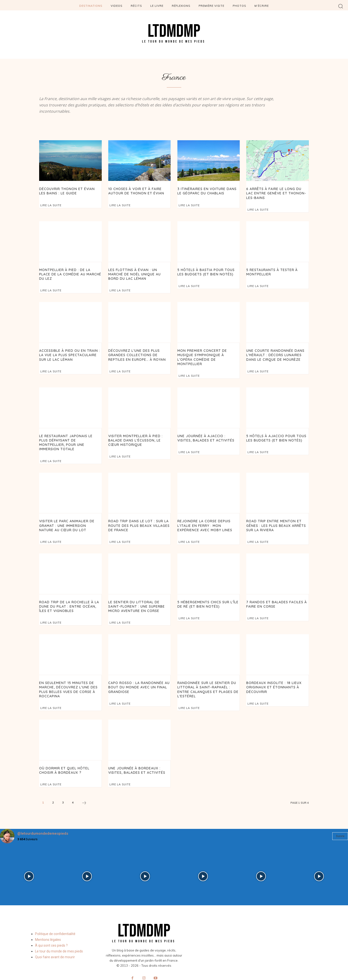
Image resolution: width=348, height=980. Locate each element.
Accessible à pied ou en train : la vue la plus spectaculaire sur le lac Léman (68, 353)
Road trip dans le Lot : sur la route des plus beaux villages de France (138, 512)
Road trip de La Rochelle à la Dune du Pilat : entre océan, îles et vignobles (70, 592)
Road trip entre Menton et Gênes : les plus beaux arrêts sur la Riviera (275, 512)
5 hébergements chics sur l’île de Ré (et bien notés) (206, 590)
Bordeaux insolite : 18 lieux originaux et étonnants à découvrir (272, 672)
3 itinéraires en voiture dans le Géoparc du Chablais (207, 191)
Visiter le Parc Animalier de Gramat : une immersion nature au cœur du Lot (68, 512)
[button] (341, 6)
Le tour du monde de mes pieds (59, 935)
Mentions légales (48, 923)
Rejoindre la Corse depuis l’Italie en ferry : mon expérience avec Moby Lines (208, 512)
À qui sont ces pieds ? (51, 929)
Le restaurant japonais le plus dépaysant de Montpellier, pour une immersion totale (69, 433)
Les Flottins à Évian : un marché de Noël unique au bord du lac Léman (139, 273)
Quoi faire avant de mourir (55, 941)
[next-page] (84, 787)
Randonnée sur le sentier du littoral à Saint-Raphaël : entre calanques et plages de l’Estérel (208, 674)
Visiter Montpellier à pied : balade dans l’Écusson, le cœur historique (139, 433)
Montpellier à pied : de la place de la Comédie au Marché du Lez (69, 271)
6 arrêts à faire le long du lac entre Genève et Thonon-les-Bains (276, 193)
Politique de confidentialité (55, 917)
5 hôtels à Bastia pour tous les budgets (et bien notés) (208, 271)
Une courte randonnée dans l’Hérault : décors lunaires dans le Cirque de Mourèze (273, 353)
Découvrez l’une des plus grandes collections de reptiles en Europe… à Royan (135, 353)
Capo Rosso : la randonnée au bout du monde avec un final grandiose (137, 672)
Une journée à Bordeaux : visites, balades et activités (135, 754)
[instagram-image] (29, 860)
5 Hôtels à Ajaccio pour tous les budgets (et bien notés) (275, 431)
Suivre (340, 820)
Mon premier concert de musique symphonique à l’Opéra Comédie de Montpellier (208, 353)
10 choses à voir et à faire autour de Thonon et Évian (134, 191)
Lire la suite (51, 205)
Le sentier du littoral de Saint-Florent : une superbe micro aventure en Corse (138, 592)
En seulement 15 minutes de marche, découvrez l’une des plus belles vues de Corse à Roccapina (66, 674)
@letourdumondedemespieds (43, 817)
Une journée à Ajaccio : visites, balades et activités (207, 431)
